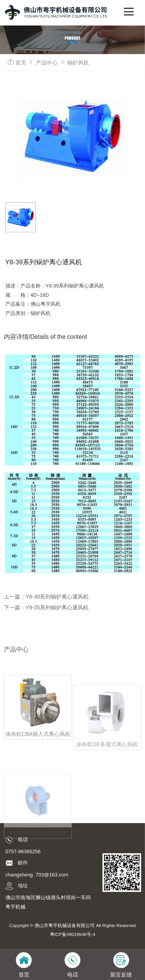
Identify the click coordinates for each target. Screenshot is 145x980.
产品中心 (47, 63)
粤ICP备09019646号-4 (73, 934)
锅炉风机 (78, 63)
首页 (21, 63)
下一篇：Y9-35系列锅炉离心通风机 (46, 607)
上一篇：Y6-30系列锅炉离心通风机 (46, 597)
